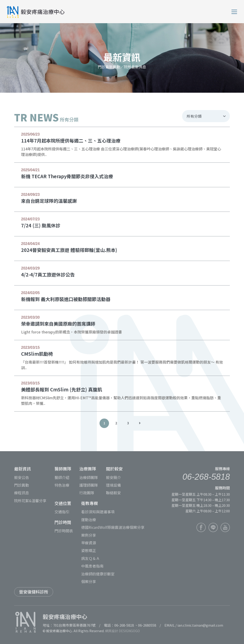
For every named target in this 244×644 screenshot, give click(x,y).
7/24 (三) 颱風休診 (41, 225)
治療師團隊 (89, 477)
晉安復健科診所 (34, 592)
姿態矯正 (89, 550)
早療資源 (89, 543)
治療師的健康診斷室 (98, 574)
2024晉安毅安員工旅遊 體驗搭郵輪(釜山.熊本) (69, 250)
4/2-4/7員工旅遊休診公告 (48, 274)
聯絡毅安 (113, 493)
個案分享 (89, 581)
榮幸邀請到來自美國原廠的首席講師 (58, 324)
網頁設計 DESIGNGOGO (122, 631)
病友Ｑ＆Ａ (90, 558)
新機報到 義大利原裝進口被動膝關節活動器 (66, 299)
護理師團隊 (89, 485)
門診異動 (22, 485)
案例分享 (89, 535)
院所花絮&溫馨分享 (30, 501)
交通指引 (62, 512)
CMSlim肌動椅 (37, 354)
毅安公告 (22, 477)
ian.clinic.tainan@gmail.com (200, 625)
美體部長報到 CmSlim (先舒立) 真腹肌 (62, 389)
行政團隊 (87, 493)
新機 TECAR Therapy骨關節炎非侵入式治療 (67, 176)
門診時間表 (64, 531)
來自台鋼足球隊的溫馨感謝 (49, 201)
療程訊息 (22, 493)
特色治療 (62, 485)
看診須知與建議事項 (98, 512)
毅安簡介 (113, 477)
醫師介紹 (62, 477)
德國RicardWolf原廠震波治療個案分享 (113, 527)
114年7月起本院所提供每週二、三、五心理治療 (71, 141)
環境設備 (113, 485)
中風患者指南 (92, 566)
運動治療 (89, 520)
